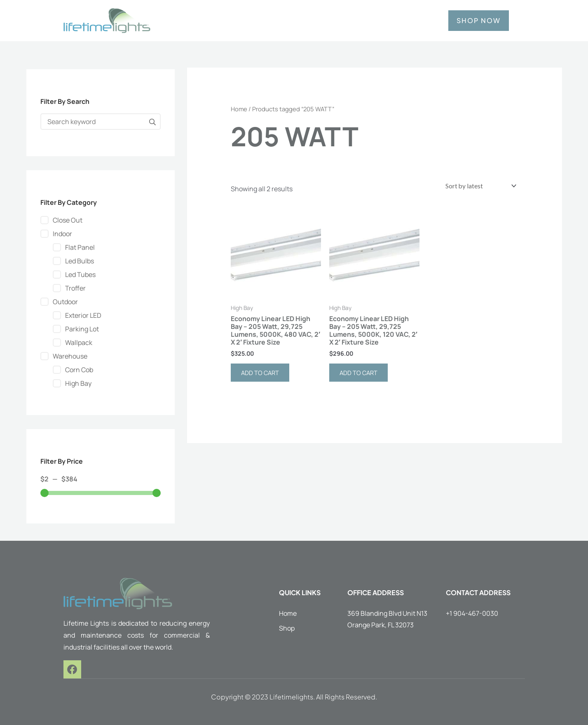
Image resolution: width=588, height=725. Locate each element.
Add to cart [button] (262, 375)
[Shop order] (477, 187)
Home (239, 109)
